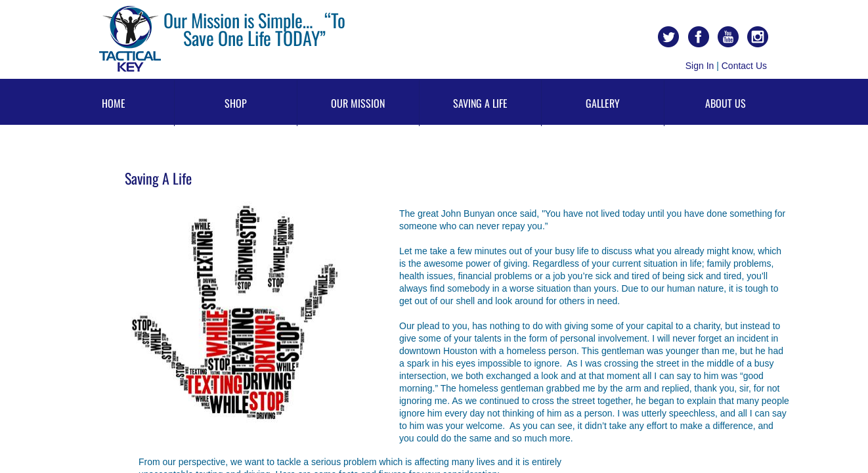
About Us (726, 103)
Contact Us (744, 66)
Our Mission (358, 103)
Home (114, 103)
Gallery (603, 103)
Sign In (700, 66)
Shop (236, 103)
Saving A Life (480, 103)
